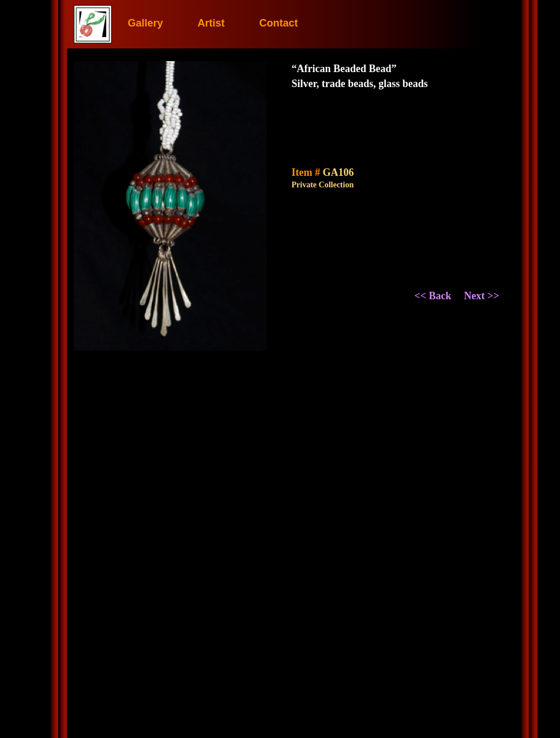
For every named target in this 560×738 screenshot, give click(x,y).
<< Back (433, 296)
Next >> (482, 296)
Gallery (145, 23)
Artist (211, 23)
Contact (279, 23)
